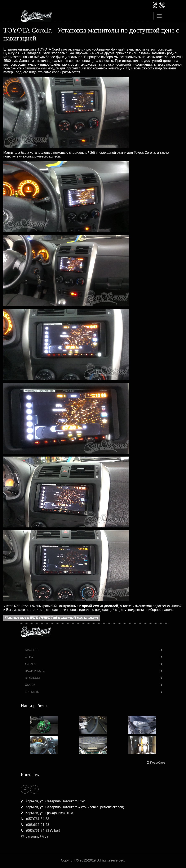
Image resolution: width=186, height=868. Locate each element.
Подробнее (156, 763)
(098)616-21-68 (35, 825)
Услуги (30, 664)
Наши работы (35, 671)
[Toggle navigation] (159, 16)
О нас (29, 657)
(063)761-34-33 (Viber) (40, 831)
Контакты (32, 692)
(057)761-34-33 (35, 819)
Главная (31, 650)
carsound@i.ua (35, 836)
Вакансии (32, 678)
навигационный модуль (41, 68)
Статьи (30, 685)
